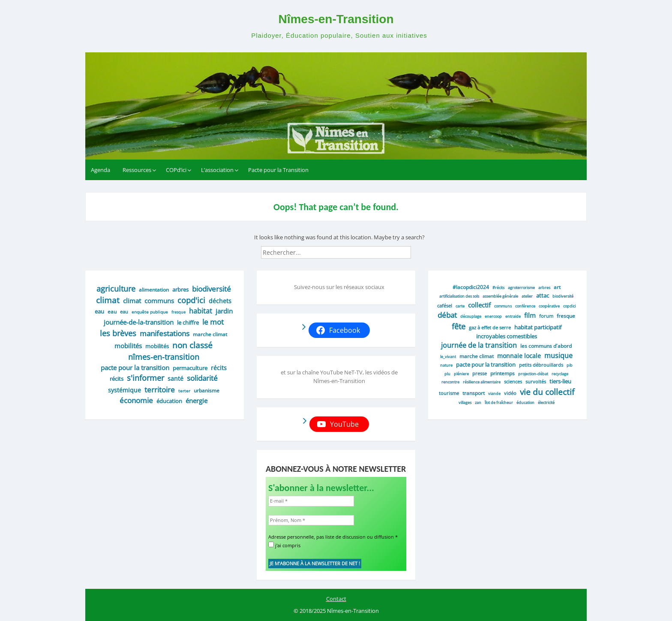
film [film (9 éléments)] (530, 315)
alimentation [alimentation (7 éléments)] (154, 290)
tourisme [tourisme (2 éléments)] (449, 393)
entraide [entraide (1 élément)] (513, 316)
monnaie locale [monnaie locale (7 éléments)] (519, 356)
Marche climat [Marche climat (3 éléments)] (477, 356)
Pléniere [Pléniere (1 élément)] (461, 374)
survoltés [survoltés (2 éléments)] (536, 381)
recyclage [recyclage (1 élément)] (560, 374)
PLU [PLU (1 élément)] (447, 374)
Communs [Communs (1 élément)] (503, 306)
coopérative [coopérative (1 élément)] (549, 306)
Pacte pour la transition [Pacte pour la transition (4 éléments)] (486, 365)
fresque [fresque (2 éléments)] (178, 312)
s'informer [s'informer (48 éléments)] (145, 378)
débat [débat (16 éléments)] (447, 315)
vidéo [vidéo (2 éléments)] (510, 393)
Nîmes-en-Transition (336, 19)
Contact (336, 599)
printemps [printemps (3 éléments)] (502, 373)
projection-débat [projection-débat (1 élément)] (533, 374)
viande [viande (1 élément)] (494, 393)
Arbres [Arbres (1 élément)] (544, 288)
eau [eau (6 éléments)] (112, 312)
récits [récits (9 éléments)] (117, 379)
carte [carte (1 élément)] (460, 306)
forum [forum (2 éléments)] (546, 316)
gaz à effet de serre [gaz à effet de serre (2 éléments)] (490, 327)
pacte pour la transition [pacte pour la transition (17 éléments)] (135, 368)
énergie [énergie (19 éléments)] (196, 401)
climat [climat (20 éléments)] (132, 301)
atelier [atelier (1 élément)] (527, 296)
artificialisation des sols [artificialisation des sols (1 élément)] (459, 296)
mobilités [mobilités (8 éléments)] (157, 346)
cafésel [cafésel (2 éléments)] (445, 306)
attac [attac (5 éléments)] (543, 295)
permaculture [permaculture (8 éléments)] (190, 368)
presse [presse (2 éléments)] (480, 373)
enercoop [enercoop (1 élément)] (493, 316)
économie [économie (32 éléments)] (136, 400)
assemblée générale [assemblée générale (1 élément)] (500, 296)
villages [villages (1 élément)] (465, 402)
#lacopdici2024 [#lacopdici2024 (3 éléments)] (471, 287)
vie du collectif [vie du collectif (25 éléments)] (547, 392)
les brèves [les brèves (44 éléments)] (118, 333)
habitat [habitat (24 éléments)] (201, 311)
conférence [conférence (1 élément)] (525, 306)
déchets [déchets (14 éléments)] (220, 301)
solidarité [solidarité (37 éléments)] (202, 378)
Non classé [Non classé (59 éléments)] (192, 345)
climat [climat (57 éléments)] (108, 300)
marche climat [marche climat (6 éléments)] (210, 334)
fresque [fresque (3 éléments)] (566, 316)
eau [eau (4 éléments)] (124, 312)
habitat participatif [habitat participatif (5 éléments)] (538, 327)
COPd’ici (176, 170)
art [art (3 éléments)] (557, 287)
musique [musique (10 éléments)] (558, 356)
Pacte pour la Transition (278, 170)
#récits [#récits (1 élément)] (498, 288)
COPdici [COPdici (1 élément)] (569, 306)
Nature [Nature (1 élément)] (446, 365)
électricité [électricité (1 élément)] (546, 402)
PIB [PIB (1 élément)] (570, 365)
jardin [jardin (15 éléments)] (224, 311)
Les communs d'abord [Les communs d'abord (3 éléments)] (546, 346)
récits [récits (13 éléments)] (219, 368)
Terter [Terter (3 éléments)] (184, 391)
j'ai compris (284, 545)
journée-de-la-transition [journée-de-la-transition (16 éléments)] (139, 322)
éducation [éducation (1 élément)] (525, 402)
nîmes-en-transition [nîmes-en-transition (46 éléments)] (164, 357)
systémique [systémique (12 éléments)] (124, 390)
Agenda (100, 170)
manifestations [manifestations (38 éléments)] (165, 333)
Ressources (137, 170)
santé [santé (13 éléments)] (175, 378)
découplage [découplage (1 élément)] (471, 316)
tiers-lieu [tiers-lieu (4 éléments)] (560, 381)
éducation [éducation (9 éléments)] (169, 401)
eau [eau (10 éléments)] (99, 311)
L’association (217, 170)
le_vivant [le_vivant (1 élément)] (448, 357)
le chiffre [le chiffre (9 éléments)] (188, 323)
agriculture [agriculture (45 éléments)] (116, 289)
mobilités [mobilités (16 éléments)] (128, 346)
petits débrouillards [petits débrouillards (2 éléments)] (541, 365)
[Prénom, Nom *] (311, 520)
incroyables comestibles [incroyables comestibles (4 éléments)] (507, 336)
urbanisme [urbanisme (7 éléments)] (207, 390)
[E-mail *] (311, 501)
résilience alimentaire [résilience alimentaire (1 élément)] (482, 382)
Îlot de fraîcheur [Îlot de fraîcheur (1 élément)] (499, 402)
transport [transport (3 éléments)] (474, 393)
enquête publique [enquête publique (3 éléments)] (150, 312)
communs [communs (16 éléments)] (159, 301)
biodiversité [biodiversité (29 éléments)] (211, 289)
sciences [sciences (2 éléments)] (513, 381)
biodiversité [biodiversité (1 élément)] (563, 296)
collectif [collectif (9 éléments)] (479, 305)
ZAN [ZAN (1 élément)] (478, 402)
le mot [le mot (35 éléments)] (213, 322)
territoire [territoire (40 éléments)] (160, 389)
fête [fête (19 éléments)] (459, 326)
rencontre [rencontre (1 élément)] (450, 382)
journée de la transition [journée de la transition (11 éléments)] (479, 345)
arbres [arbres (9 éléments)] (180, 289)
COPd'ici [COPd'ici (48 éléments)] (191, 300)
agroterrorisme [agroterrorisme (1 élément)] (521, 288)
